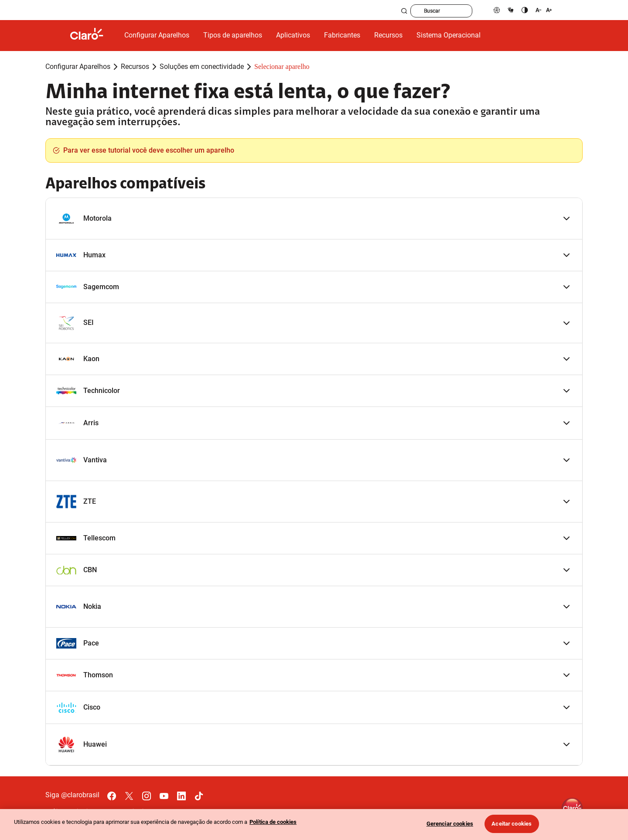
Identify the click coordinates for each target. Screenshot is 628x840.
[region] (314, 825)
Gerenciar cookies (450, 824)
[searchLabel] (456, 11)
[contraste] (525, 10)
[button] (314, 219)
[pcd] (497, 10)
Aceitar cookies (512, 824)
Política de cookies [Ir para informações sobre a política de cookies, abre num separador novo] (273, 822)
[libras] (511, 10)
